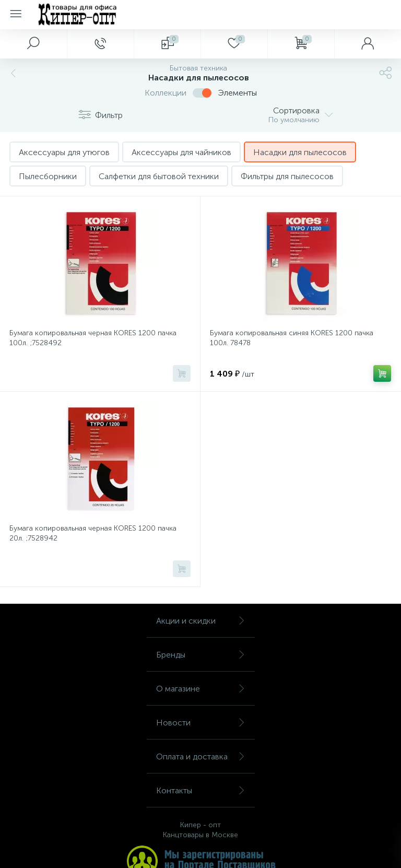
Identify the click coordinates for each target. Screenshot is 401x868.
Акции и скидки (201, 621)
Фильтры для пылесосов (287, 176)
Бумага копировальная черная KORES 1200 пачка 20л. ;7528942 (93, 533)
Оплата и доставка (201, 756)
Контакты (201, 790)
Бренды (201, 655)
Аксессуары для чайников (181, 152)
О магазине (201, 689)
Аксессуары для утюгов (64, 152)
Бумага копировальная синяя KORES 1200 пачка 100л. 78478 (292, 338)
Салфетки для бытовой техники (159, 176)
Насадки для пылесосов (300, 152)
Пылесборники (48, 176)
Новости (201, 723)
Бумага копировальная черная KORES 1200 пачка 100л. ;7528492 (93, 338)
